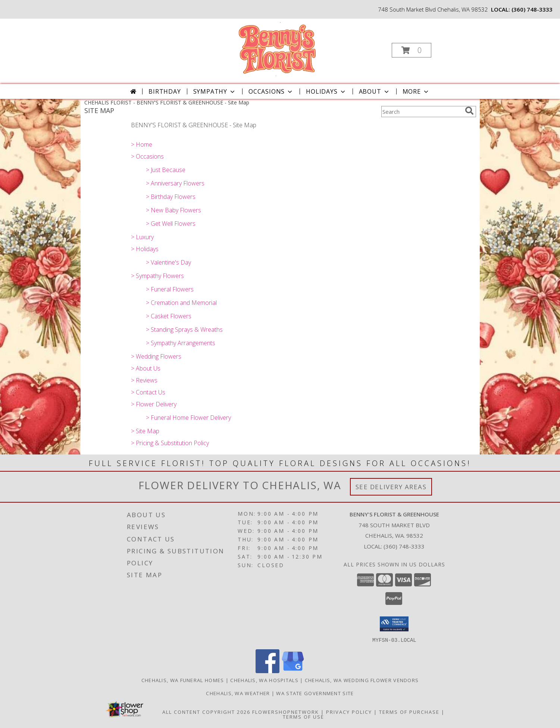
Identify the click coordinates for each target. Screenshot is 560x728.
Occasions (271, 91)
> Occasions (147, 156)
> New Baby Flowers (173, 210)
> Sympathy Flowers (157, 276)
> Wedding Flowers (156, 356)
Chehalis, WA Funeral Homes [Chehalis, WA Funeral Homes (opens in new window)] (183, 680)
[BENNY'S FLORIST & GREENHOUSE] (279, 48)
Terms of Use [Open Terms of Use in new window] (304, 716)
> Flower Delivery (154, 404)
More (416, 91)
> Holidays (145, 249)
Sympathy (215, 91)
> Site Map (145, 431)
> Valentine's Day (168, 262)
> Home (142, 144)
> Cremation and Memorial (181, 303)
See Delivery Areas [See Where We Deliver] (391, 487)
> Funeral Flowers (170, 289)
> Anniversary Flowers (175, 183)
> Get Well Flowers (171, 224)
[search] (469, 111)
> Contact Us (148, 392)
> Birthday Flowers (171, 197)
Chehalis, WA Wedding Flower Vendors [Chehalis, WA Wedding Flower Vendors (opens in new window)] (362, 680)
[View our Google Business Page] (293, 671)
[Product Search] (422, 112)
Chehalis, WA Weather (238, 693)
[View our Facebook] (268, 671)
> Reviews (144, 380)
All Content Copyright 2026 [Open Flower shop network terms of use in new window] (206, 712)
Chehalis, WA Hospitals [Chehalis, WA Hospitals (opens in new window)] (264, 680)
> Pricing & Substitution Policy (170, 443)
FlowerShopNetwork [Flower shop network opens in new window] (286, 712)
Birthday (165, 91)
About (375, 91)
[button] (412, 50)
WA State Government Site (315, 693)
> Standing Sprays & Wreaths (184, 329)
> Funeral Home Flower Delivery (188, 418)
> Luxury (142, 237)
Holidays (326, 91)
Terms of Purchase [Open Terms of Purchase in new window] (409, 712)
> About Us (146, 368)
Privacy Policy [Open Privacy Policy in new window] (349, 712)
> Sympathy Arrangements (181, 343)
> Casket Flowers (169, 316)
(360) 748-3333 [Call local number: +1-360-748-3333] (532, 9)
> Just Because (166, 170)
